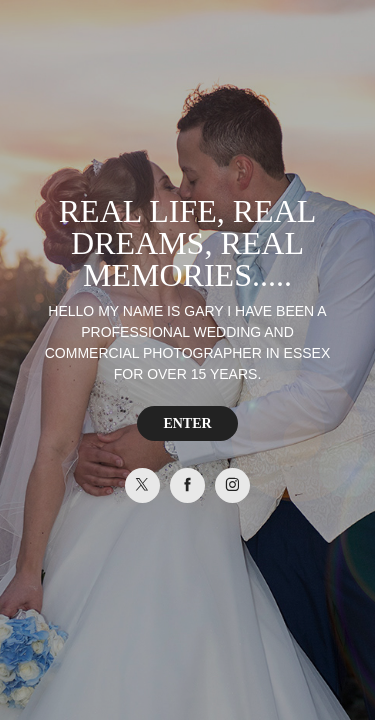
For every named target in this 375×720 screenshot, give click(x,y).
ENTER (187, 423)
